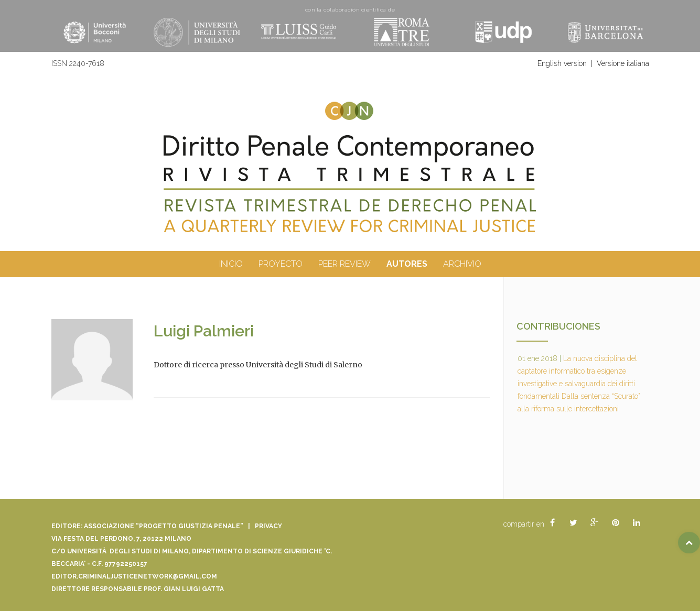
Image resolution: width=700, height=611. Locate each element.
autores (407, 264)
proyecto (281, 264)
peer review (344, 264)
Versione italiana (623, 63)
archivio (462, 264)
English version (562, 63)
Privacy (268, 526)
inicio (231, 264)
